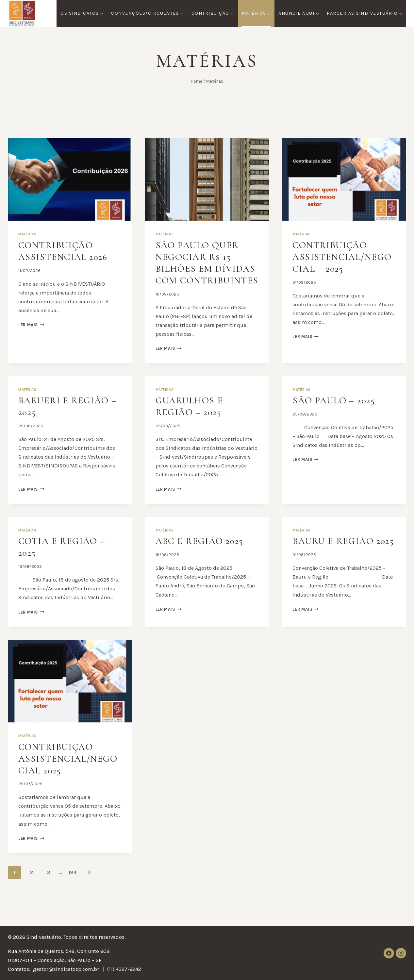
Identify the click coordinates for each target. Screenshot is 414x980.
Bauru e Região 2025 (335, 558)
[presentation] (70, 179)
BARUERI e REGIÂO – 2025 (66, 418)
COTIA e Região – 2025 (64, 558)
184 (72, 893)
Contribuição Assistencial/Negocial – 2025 (341, 257)
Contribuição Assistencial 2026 (66, 251)
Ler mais (31, 325)
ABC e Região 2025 (202, 553)
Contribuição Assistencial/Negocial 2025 (67, 779)
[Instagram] (401, 953)
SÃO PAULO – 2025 (336, 412)
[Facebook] (389, 953)
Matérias (27, 234)
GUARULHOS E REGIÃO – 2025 (191, 418)
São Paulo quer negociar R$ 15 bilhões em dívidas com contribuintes (199, 269)
